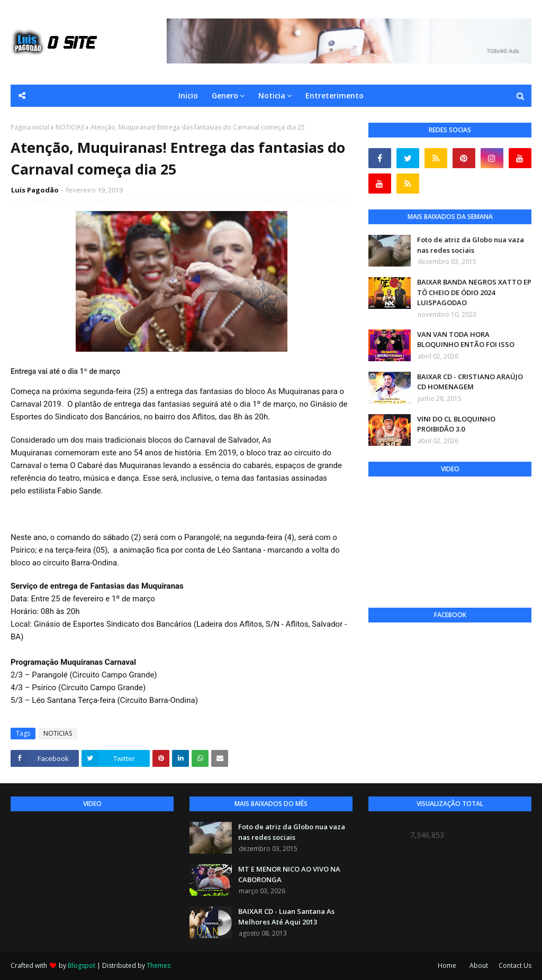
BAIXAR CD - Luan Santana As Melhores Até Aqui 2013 (286, 917)
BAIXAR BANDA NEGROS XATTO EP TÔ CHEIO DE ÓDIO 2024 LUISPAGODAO (474, 292)
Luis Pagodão (35, 190)
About (479, 965)
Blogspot (82, 965)
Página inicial (30, 127)
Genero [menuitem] (225, 95)
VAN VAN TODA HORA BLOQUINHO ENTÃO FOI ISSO (466, 340)
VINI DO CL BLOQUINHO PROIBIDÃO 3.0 (456, 424)
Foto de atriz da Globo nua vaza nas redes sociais (471, 245)
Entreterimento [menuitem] (335, 95)
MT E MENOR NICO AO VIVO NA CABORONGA (289, 874)
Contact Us (515, 965)
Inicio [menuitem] (188, 95)
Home (447, 965)
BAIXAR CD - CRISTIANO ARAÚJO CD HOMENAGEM (470, 382)
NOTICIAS (70, 127)
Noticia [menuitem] (272, 95)
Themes (159, 965)
